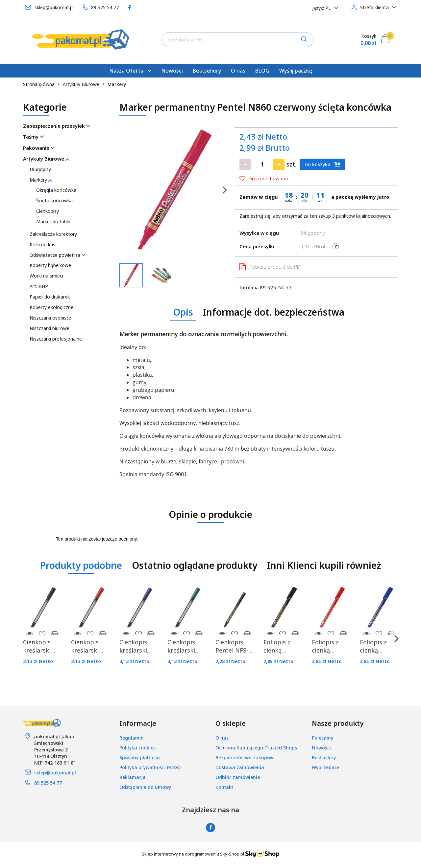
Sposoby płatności (140, 757)
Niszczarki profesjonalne (56, 339)
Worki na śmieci (46, 276)
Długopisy (40, 169)
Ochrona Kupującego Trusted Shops (256, 748)
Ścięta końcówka (54, 200)
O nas (238, 71)
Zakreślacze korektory (53, 234)
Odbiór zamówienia (238, 777)
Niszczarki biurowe (50, 328)
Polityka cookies (137, 748)
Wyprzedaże (326, 767)
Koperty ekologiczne (51, 307)
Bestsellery (207, 71)
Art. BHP (39, 286)
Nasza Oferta (130, 71)
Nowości (172, 71)
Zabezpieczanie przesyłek (57, 126)
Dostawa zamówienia (240, 767)
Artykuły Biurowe (46, 159)
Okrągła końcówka (56, 190)
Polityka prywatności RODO (150, 767)
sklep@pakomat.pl (55, 773)
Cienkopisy (48, 211)
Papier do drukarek (50, 297)
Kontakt (224, 787)
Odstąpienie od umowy (145, 787)
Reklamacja (133, 777)
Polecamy (322, 738)
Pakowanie (39, 148)
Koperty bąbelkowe (50, 265)
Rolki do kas (42, 245)
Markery (41, 180)
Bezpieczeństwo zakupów (245, 757)
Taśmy (33, 137)
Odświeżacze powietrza (58, 255)
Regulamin (132, 738)
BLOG (262, 71)
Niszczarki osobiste (50, 318)
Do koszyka (322, 165)
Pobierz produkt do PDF (271, 267)
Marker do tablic (54, 222)
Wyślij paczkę (296, 71)
